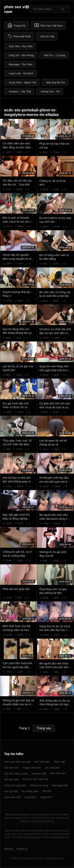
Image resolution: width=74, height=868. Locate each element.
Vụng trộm (30, 797)
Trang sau (44, 728)
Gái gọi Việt (11, 791)
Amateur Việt (39, 774)
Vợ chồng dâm (30, 791)
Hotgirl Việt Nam (32, 768)
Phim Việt (59, 762)
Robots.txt (22, 849)
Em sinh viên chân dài (35, 779)
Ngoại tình (46, 797)
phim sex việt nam (17, 9)
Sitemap (8, 849)
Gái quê (47, 791)
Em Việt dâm (52, 768)
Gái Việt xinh (11, 768)
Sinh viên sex (58, 773)
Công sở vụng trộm (15, 785)
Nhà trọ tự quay (39, 785)
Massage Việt (60, 785)
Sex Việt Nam (42, 762)
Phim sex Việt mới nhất (17, 762)
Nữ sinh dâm (12, 779)
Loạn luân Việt (12, 797)
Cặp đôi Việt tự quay (16, 774)
